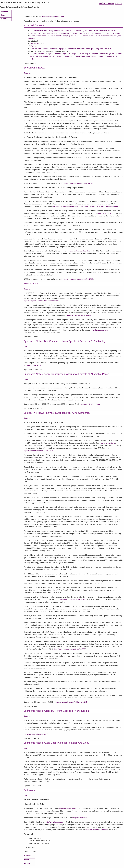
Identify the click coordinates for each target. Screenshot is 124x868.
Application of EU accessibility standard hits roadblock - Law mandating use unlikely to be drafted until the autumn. (74, 31)
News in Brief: (36, 44)
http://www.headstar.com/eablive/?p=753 (39, 451)
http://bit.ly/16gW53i (106, 213)
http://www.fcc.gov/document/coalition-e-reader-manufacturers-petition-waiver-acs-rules (85, 206)
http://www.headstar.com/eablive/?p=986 (70, 649)
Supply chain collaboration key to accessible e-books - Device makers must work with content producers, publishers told (76, 33)
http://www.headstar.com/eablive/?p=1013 (77, 183)
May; (33, 46)
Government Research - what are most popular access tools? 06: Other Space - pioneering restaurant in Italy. (72, 49)
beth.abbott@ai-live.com (33, 365)
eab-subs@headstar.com (69, 808)
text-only (111, 3)
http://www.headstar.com (55, 822)
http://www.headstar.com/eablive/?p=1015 (77, 279)
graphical (119, 3)
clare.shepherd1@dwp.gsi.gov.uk (79, 315)
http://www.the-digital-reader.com (80, 251)
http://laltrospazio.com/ (100, 330)
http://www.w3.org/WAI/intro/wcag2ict (71, 600)
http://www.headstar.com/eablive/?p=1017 (71, 702)
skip (105, 3)
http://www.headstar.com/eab (97, 830)
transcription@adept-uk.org (90, 404)
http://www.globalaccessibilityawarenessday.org (42, 301)
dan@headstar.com (80, 818)
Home (3, 15)
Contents (4, 11)
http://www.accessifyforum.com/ (36, 734)
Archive (4, 19)
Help (101, 3)
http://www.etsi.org (108, 443)
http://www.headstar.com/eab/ (53, 17)
